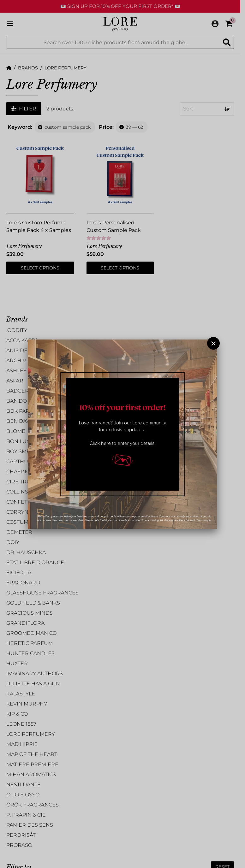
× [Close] (213, 343)
